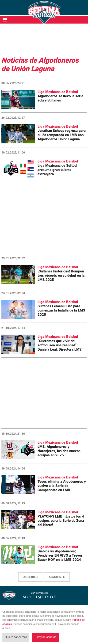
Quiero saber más (16, 637)
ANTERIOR (31, 577)
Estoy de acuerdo (45, 637)
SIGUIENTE (57, 577)
